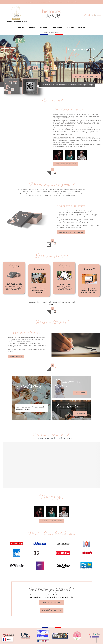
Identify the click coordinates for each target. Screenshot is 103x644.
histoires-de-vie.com (41, 291)
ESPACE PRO (58, 28)
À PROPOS (31, 28)
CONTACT (82, 28)
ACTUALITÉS (70, 28)
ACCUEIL (21, 28)
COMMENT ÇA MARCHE (86, 76)
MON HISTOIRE (44, 28)
